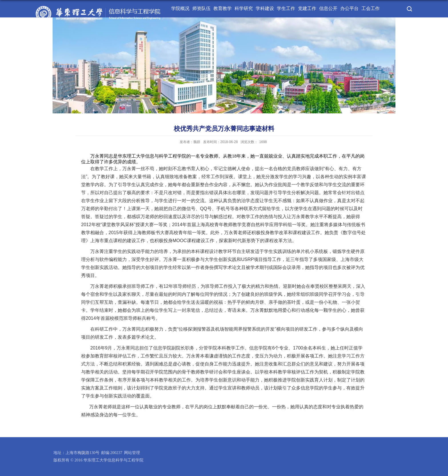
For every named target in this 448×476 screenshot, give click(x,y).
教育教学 (223, 8)
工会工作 (371, 8)
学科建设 (265, 8)
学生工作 (286, 8)
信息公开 (328, 8)
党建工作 (307, 8)
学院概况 (180, 8)
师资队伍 (201, 8)
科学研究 (244, 8)
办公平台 (349, 8)
